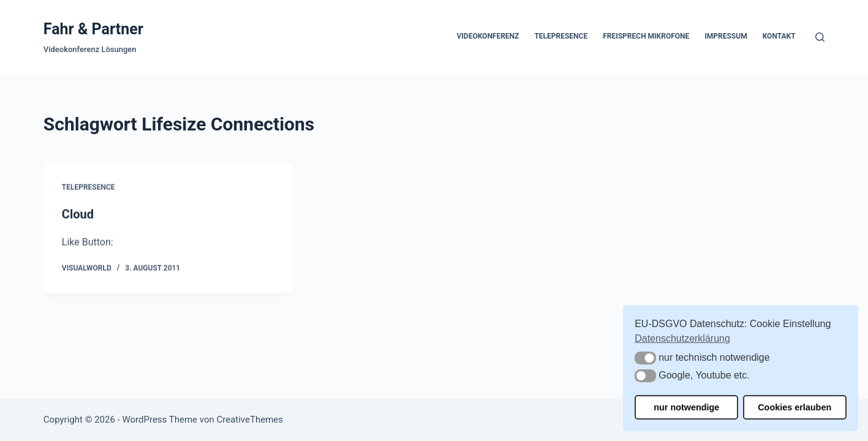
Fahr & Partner (93, 29)
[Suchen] (820, 37)
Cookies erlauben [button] (794, 407)
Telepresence (561, 36)
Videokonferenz (488, 36)
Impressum (726, 36)
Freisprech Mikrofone (646, 36)
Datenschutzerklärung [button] (682, 338)
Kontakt (779, 36)
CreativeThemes (250, 420)
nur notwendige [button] (686, 407)
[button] (645, 358)
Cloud (78, 215)
